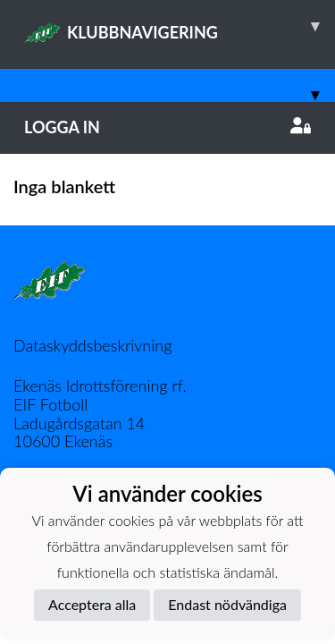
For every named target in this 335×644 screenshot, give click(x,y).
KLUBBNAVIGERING (180, 26)
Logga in (167, 127)
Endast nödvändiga (227, 604)
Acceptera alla (92, 604)
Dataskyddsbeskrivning (92, 345)
